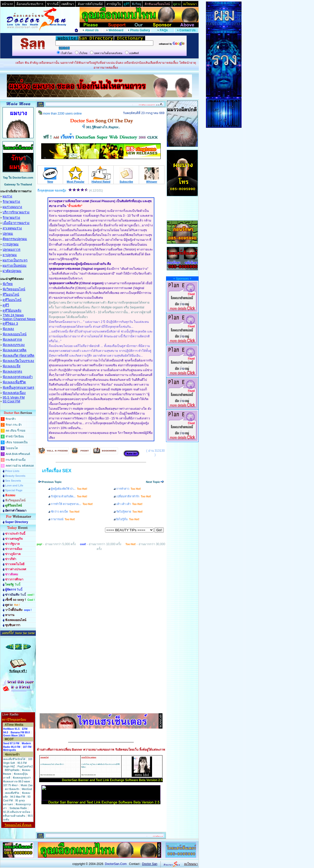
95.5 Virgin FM (13, 397)
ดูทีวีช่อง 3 (10, 323)
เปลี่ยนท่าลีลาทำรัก (134, 496)
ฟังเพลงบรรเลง (14, 345)
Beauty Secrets (15, 476)
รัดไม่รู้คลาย (129, 512)
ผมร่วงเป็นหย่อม (14, 266)
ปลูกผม (8, 234)
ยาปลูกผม (10, 255)
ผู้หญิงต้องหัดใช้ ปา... (69, 489)
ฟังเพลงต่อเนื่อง (14, 393)
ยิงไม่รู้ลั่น (128, 519)
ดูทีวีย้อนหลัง (12, 311)
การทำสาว (129, 489)
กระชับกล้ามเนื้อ (16, 460)
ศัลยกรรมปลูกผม (15, 239)
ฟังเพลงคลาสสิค (14, 350)
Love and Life (14, 485)
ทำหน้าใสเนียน (15, 436)
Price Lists (12, 471)
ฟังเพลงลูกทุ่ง (12, 372)
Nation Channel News (19, 319)
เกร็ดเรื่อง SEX (57, 471)
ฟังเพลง (8, 329)
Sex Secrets (13, 481)
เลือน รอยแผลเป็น (17, 442)
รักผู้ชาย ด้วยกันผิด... (69, 496)
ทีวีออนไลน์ (11, 295)
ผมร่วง (7, 196)
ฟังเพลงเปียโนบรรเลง (18, 361)
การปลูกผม (11, 244)
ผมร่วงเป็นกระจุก (15, 260)
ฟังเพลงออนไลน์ (14, 334)
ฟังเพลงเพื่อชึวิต (14, 382)
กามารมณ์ (63, 519)
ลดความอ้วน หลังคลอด (20, 466)
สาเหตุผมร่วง (12, 228)
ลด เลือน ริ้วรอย (15, 431)
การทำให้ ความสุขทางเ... (72, 504)
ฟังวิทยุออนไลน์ (14, 289)
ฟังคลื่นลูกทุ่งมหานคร (18, 388)
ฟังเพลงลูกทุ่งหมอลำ (18, 377)
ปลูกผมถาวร (11, 250)
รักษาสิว (11, 419)
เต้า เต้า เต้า (129, 504)
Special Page (14, 490)
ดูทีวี (6, 305)
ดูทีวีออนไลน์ (12, 300)
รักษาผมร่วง (11, 202)
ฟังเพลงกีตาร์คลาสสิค (18, 356)
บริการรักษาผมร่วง (16, 212)
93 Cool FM (11, 401)
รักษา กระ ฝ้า (14, 425)
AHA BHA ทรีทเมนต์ (18, 454)
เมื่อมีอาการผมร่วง (16, 223)
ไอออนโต (12, 448)
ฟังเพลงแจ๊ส (11, 366)
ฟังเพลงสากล (12, 340)
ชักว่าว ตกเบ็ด (65, 512)
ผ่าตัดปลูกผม (12, 271)
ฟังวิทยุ (8, 284)
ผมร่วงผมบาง (12, 207)
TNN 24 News (13, 315)
